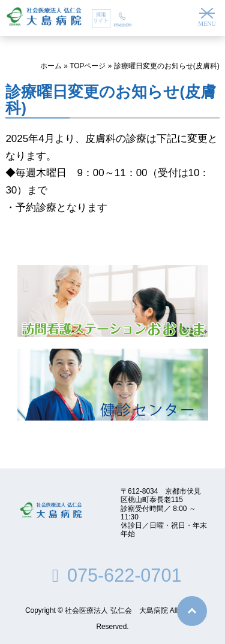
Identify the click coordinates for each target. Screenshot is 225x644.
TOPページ (88, 66)
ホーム (51, 66)
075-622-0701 (113, 575)
